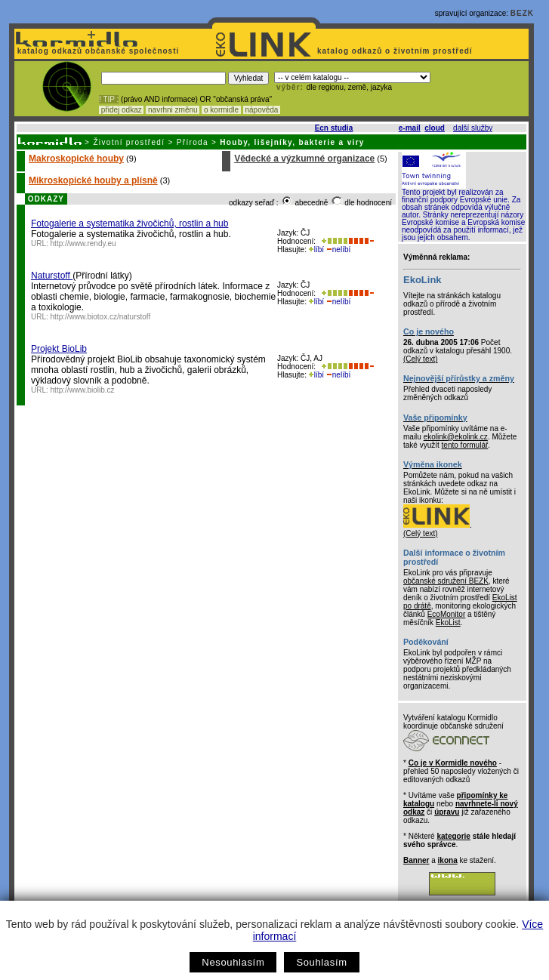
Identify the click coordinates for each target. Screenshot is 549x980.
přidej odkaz (121, 110)
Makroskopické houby (76, 159)
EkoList (448, 623)
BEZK (522, 13)
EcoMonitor (447, 614)
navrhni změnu (173, 110)
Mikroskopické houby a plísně (93, 180)
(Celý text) (421, 359)
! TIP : (109, 99)
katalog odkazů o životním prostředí (396, 51)
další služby (473, 128)
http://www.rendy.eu (83, 243)
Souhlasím (321, 962)
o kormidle (221, 110)
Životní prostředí (129, 142)
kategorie (453, 836)
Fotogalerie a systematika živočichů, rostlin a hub (130, 223)
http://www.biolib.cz (83, 390)
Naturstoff (52, 276)
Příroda (193, 142)
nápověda (262, 110)
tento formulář (465, 445)
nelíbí (338, 250)
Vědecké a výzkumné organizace (304, 159)
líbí (316, 250)
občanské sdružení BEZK (446, 581)
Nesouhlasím (233, 962)
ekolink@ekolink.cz (456, 437)
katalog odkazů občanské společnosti (97, 51)
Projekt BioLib (59, 349)
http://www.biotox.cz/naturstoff (101, 317)
